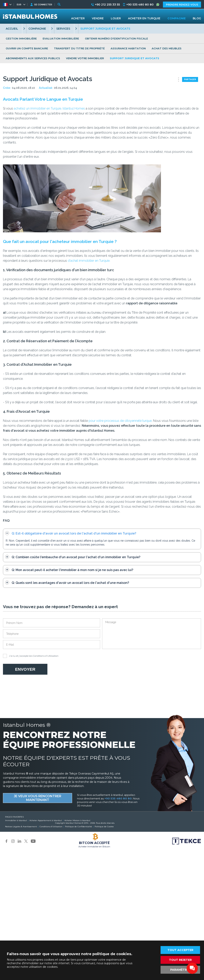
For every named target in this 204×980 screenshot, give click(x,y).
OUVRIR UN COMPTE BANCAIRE (27, 48)
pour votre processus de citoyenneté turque (120, 421)
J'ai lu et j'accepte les (31, 656)
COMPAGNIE (37, 29)
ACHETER (78, 18)
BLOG (197, 18)
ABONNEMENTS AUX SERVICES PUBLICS (33, 58)
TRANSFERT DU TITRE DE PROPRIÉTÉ (79, 48)
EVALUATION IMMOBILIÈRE (61, 38)
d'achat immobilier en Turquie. (89, 261)
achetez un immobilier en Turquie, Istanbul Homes (49, 108)
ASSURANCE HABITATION (128, 48)
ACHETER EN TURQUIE (144, 18)
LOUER (116, 18)
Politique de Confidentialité (78, 827)
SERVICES (63, 29)
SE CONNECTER (43, 5)
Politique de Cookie (104, 827)
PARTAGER (190, 79)
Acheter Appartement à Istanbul (46, 820)
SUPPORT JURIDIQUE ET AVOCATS (134, 58)
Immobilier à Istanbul (16, 820)
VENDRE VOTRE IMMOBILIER (85, 58)
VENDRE (98, 18)
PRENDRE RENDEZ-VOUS (182, 5)
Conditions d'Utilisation (46, 656)
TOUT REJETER (180, 960)
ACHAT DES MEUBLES (167, 48)
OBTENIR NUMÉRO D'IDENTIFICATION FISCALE (116, 38)
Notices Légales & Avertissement (21, 827)
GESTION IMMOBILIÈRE (21, 38)
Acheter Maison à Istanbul (77, 820)
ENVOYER (25, 669)
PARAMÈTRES (180, 970)
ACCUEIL (12, 29)
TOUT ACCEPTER (180, 950)
